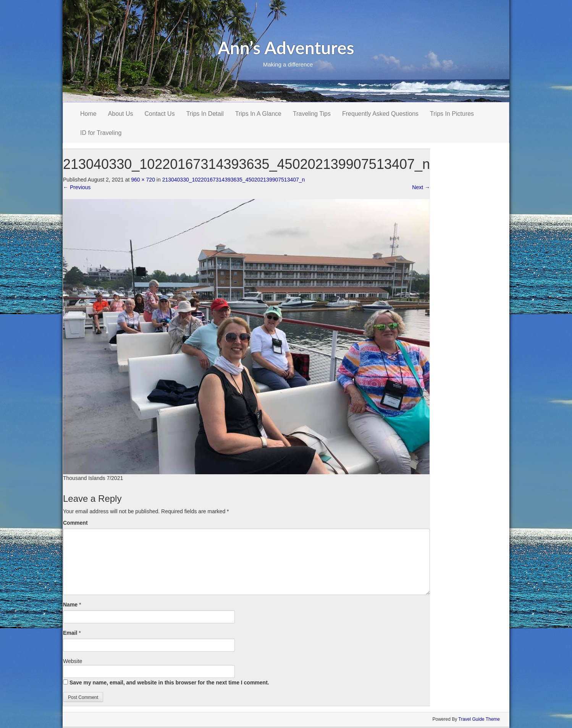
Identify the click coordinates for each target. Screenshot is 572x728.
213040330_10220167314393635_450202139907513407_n (234, 180)
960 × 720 (143, 180)
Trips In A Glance (258, 114)
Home (88, 114)
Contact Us (160, 114)
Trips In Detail (205, 114)
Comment (75, 523)
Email (70, 633)
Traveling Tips (312, 114)
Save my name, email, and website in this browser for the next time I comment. (169, 683)
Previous (77, 187)
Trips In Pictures (452, 114)
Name (70, 605)
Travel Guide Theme (479, 719)
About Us (121, 114)
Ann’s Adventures (286, 48)
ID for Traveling (101, 133)
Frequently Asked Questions (380, 114)
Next (421, 187)
